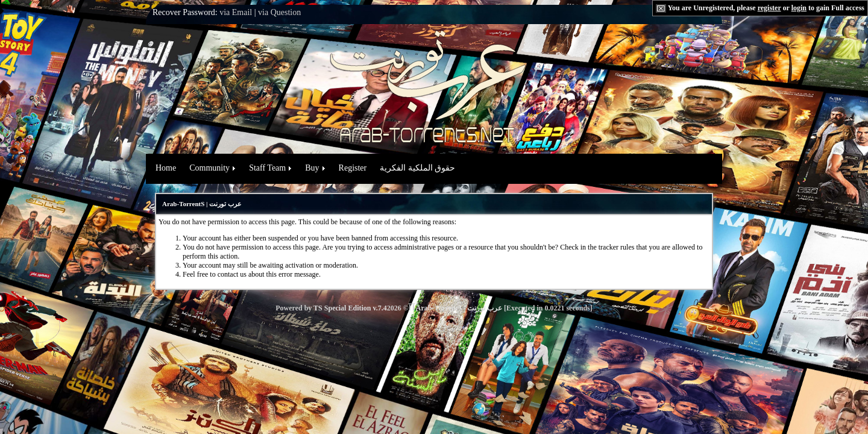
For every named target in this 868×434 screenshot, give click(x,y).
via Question (279, 12)
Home (166, 168)
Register (353, 168)
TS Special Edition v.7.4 (350, 308)
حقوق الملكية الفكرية (417, 168)
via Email (236, 12)
